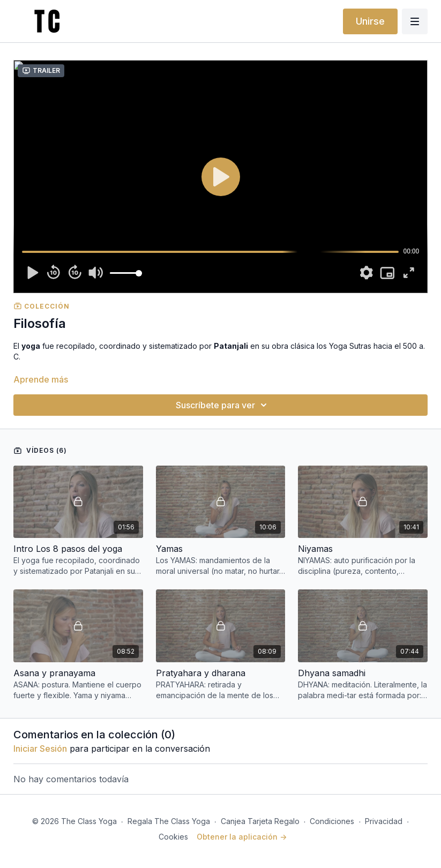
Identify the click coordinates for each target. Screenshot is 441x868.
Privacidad (384, 821)
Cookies (173, 837)
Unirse (370, 21)
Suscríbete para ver (223, 405)
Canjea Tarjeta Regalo (260, 821)
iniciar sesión (40, 749)
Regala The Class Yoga (169, 821)
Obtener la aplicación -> (242, 837)
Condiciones (332, 821)
